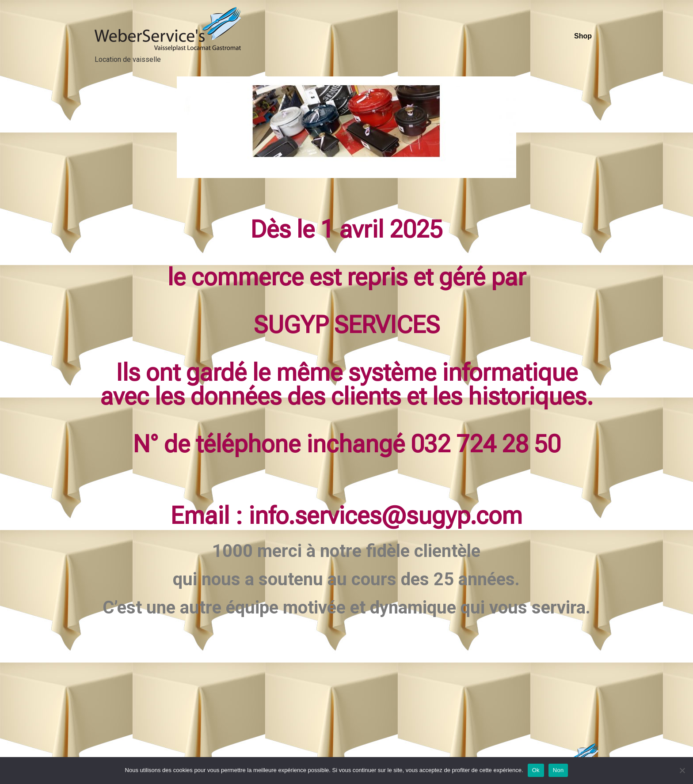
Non (558, 770)
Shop (583, 36)
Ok (536, 770)
